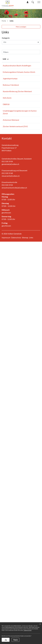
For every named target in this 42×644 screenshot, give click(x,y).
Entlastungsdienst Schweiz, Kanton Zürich (10, 143)
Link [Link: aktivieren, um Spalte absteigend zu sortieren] (4, 59)
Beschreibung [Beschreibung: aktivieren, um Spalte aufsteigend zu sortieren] (25, 59)
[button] (33, 2)
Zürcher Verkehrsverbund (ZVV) (10, 507)
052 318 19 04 (7, 564)
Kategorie (6, 38)
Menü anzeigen (21, 27)
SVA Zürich (8, 367)
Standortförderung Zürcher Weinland (10, 269)
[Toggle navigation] (38, 2)
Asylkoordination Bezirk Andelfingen (10, 67)
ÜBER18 (7, 433)
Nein (16, 640)
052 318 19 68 (7, 576)
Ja (6, 640)
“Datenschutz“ (28, 630)
